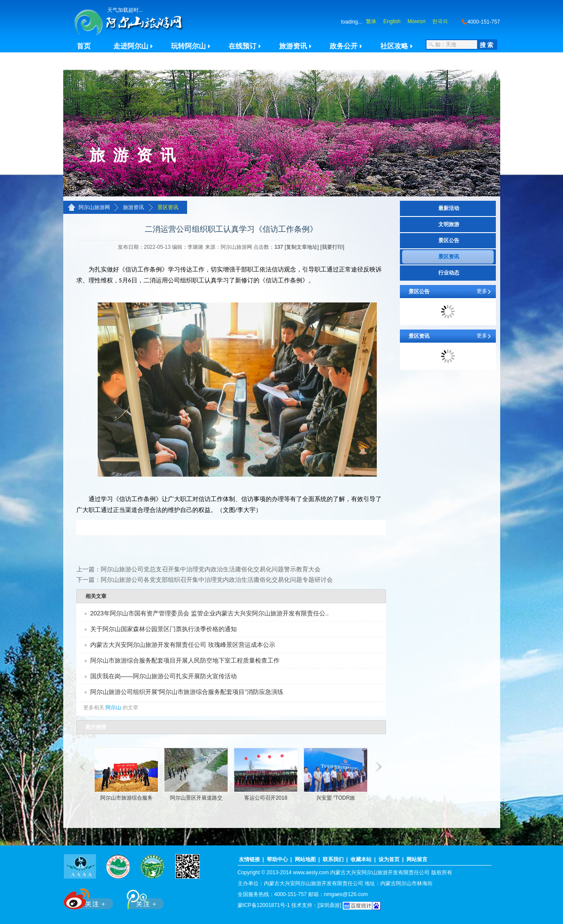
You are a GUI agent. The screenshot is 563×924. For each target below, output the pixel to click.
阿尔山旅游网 (94, 207)
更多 (482, 291)
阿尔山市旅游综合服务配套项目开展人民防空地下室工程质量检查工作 (185, 660)
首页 (84, 46)
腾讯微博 (140, 897)
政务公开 (344, 46)
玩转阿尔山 (188, 46)
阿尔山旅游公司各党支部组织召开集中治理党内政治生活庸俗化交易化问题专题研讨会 (217, 580)
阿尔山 (113, 708)
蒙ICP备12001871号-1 (264, 905)
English (392, 21)
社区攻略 (394, 46)
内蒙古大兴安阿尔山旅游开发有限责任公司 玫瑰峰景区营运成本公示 (183, 645)
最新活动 (449, 208)
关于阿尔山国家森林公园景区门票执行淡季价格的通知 (164, 629)
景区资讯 (168, 207)
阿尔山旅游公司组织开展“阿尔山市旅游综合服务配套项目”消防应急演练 (187, 692)
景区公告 (449, 240)
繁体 (371, 21)
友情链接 (249, 859)
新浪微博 (89, 897)
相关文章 (96, 596)
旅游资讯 (293, 46)
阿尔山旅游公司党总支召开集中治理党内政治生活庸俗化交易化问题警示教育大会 (211, 569)
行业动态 (449, 273)
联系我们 (333, 859)
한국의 (440, 21)
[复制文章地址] (302, 247)
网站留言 (417, 859)
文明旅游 (449, 224)
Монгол (416, 21)
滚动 (82, 767)
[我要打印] (333, 247)
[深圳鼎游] (329, 905)
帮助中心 (277, 859)
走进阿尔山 (131, 46)
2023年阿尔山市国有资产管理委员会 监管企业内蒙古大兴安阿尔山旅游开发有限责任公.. (210, 613)
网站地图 (305, 859)
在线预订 (242, 46)
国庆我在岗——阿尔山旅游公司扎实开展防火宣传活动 (164, 676)
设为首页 (389, 859)
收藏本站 (361, 859)
